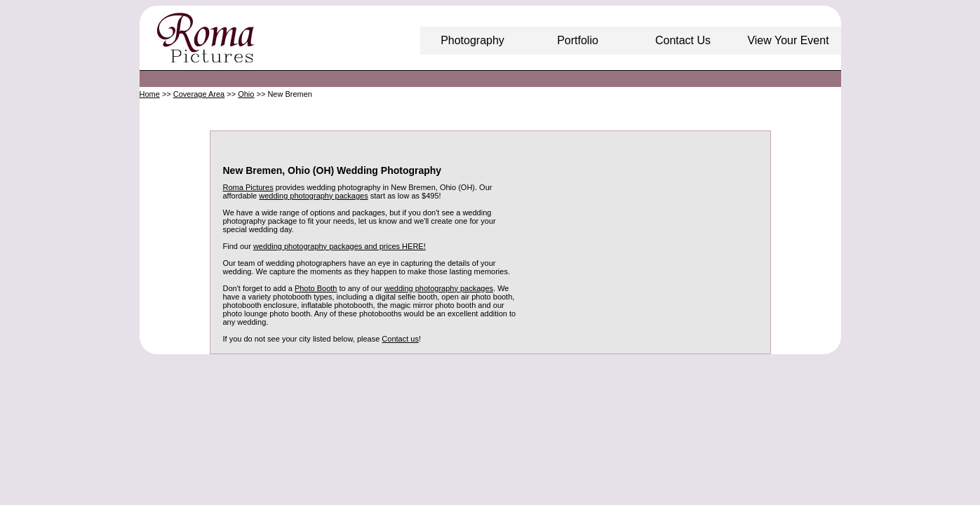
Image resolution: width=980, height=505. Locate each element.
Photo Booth (316, 288)
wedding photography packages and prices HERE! (340, 246)
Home (150, 94)
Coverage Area (199, 94)
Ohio (246, 94)
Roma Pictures (248, 187)
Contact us (400, 339)
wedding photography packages (313, 196)
